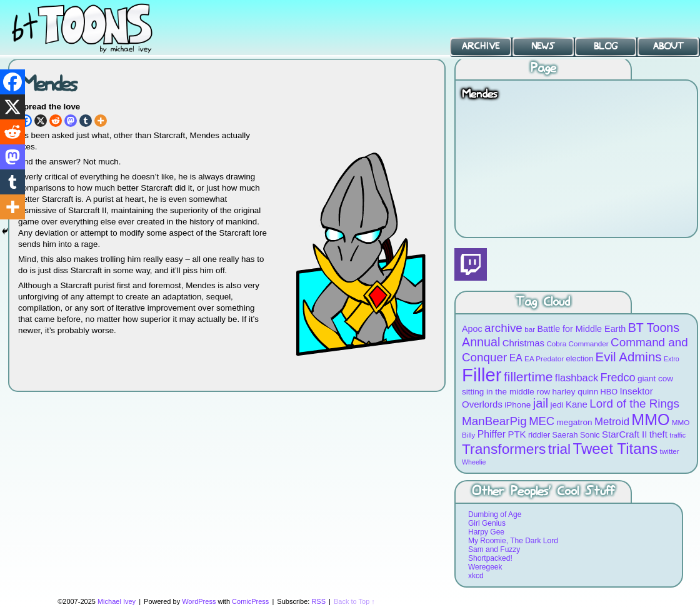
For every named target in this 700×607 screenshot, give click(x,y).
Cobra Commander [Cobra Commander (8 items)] (577, 344)
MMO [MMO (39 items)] (650, 419)
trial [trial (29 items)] (559, 449)
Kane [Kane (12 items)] (577, 404)
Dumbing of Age (495, 514)
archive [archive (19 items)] (503, 328)
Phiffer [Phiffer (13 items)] (492, 434)
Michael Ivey (117, 601)
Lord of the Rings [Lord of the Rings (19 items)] (634, 404)
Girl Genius (487, 523)
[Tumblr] (86, 121)
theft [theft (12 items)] (658, 434)
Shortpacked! (490, 558)
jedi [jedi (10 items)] (557, 405)
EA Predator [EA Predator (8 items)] (544, 359)
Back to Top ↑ (354, 601)
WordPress (199, 601)
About (668, 46)
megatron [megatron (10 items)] (575, 422)
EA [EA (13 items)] (516, 358)
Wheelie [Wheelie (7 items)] (474, 462)
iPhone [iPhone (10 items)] (517, 405)
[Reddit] (56, 121)
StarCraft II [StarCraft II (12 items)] (624, 434)
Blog (606, 46)
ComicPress (250, 601)
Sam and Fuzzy (494, 549)
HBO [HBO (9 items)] (609, 392)
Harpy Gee (486, 532)
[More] (101, 121)
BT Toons (94, 28)
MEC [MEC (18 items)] (542, 421)
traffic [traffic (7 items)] (677, 435)
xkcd (476, 576)
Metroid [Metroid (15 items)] (612, 422)
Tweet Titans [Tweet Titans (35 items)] (615, 449)
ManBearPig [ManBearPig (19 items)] (494, 421)
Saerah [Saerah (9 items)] (565, 435)
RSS (318, 601)
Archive (481, 46)
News (543, 46)
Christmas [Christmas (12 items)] (523, 343)
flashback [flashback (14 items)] (577, 378)
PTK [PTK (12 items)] (517, 434)
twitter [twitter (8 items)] (670, 451)
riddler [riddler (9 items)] (539, 435)
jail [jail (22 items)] (541, 403)
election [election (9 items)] (579, 359)
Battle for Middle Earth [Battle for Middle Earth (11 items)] (581, 329)
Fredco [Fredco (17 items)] (617, 378)
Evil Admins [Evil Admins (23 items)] (629, 357)
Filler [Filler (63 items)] (482, 375)
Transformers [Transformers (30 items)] (504, 449)
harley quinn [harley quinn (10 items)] (576, 392)
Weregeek (485, 567)
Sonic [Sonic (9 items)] (590, 435)
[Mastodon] (71, 121)
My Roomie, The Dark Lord (513, 541)
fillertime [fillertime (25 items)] (528, 377)
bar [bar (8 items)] (530, 329)
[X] (41, 121)
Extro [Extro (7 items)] (672, 359)
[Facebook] (12, 82)
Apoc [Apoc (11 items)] (472, 329)
